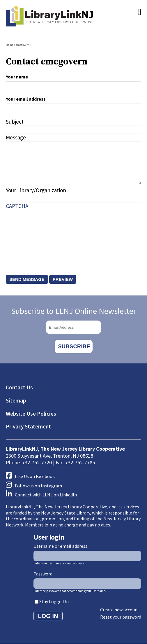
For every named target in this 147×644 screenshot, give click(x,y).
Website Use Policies (31, 414)
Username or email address (60, 546)
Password (43, 574)
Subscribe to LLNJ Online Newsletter (74, 311)
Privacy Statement (28, 426)
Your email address (26, 99)
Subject (15, 122)
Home (9, 45)
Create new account (120, 610)
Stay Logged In (54, 601)
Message (16, 137)
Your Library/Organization (36, 190)
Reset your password (121, 617)
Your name (17, 77)
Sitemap (16, 400)
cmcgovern (23, 45)
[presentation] (30, 237)
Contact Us (19, 387)
